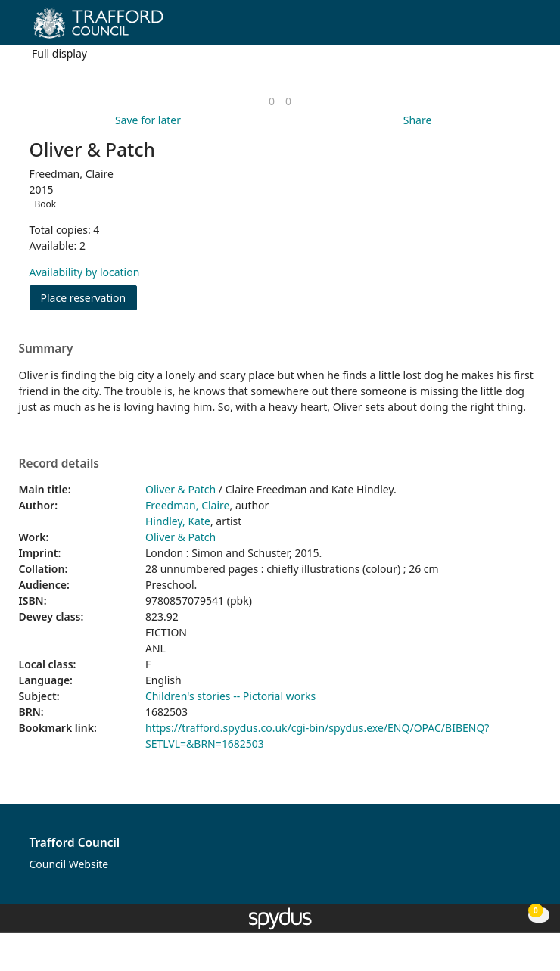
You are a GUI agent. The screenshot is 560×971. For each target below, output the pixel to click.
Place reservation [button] (89, 297)
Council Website (69, 864)
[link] (272, 101)
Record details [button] (59, 464)
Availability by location (85, 272)
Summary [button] (46, 349)
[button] (507, 28)
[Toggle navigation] (526, 28)
